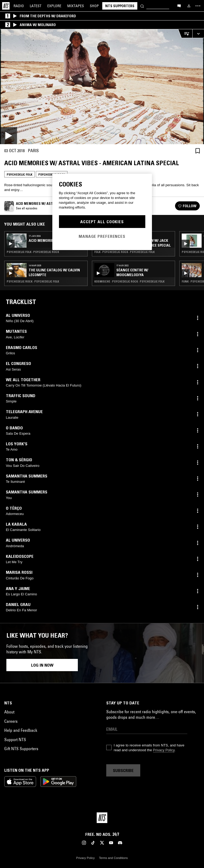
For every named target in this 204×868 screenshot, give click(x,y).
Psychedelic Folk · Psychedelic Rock (33, 252)
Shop (94, 6)
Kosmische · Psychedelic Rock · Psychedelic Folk (129, 281)
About (9, 712)
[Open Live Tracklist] (185, 34)
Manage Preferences (102, 236)
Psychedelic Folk (20, 174)
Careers (11, 721)
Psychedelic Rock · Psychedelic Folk (33, 281)
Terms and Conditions (113, 858)
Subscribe (123, 770)
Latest (36, 6)
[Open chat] (179, 6)
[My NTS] (189, 6)
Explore (54, 6)
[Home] (6, 6)
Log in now (42, 665)
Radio (19, 6)
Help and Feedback (21, 730)
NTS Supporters (120, 6)
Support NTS (15, 740)
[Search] (142, 6)
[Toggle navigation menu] (198, 6)
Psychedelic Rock (52, 174)
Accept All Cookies (102, 222)
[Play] (102, 87)
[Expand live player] (198, 34)
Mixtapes (76, 6)
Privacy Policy (164, 750)
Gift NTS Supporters (21, 749)
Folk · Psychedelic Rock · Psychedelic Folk (124, 252)
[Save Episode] (198, 151)
